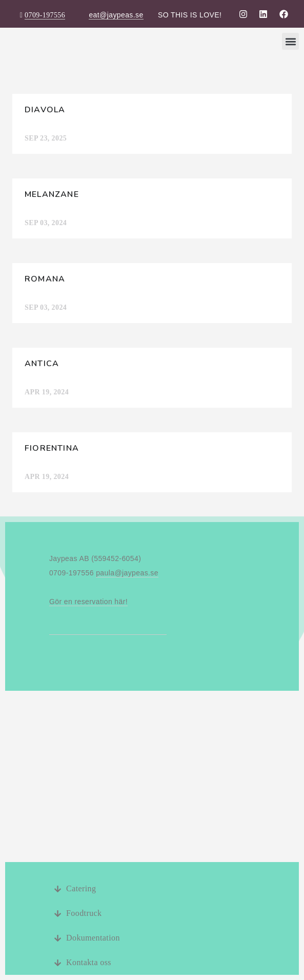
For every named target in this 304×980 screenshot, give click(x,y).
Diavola (45, 110)
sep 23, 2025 (46, 138)
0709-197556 (45, 15)
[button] (290, 41)
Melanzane (52, 194)
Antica (42, 364)
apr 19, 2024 (47, 392)
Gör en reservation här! (88, 602)
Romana (45, 279)
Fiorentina (52, 448)
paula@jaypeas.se (127, 573)
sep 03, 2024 (46, 223)
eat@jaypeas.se (116, 15)
